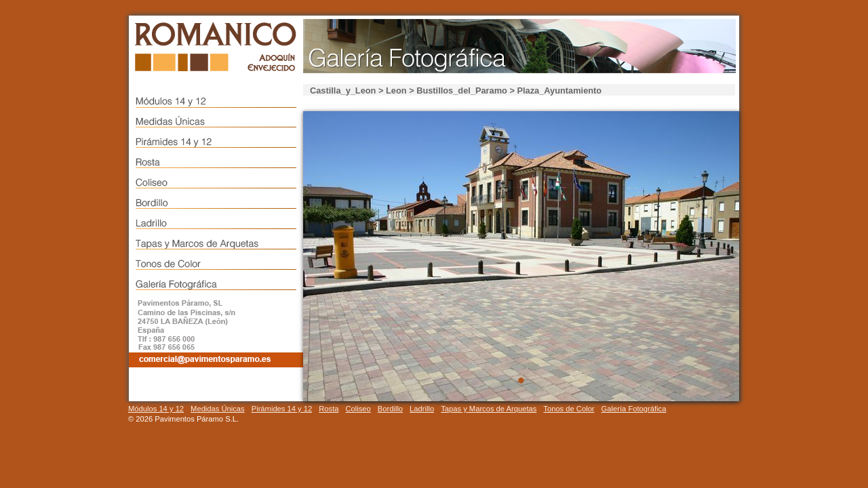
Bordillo (390, 409)
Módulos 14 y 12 (156, 409)
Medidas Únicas (218, 409)
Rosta (329, 409)
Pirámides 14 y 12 (282, 409)
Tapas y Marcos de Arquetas (489, 409)
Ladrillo (422, 409)
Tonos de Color (569, 409)
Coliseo (358, 409)
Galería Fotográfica (634, 409)
